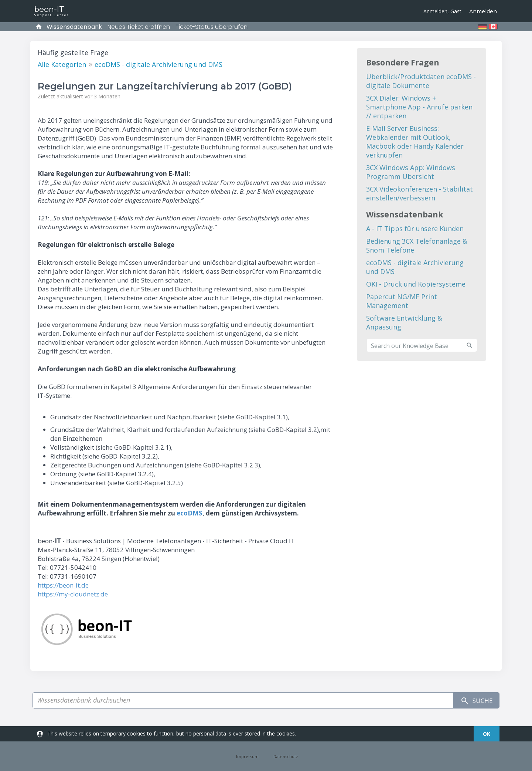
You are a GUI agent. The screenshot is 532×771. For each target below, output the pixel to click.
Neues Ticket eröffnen (139, 27)
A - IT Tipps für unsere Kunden (415, 229)
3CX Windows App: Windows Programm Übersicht (411, 172)
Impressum (247, 756)
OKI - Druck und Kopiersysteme (416, 284)
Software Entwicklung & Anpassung (404, 322)
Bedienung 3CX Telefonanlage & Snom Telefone (417, 246)
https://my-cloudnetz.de (73, 594)
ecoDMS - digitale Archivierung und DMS (158, 64)
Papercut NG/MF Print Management (402, 301)
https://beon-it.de (63, 585)
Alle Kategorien (62, 64)
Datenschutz (286, 756)
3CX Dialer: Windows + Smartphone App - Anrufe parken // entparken (419, 107)
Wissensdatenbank (74, 27)
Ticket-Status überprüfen (212, 27)
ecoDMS (190, 513)
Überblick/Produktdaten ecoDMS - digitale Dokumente (421, 81)
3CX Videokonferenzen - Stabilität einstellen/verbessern (420, 193)
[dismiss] (487, 734)
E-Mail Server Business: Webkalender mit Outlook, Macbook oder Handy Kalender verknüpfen (415, 142)
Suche (475, 701)
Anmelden (483, 11)
